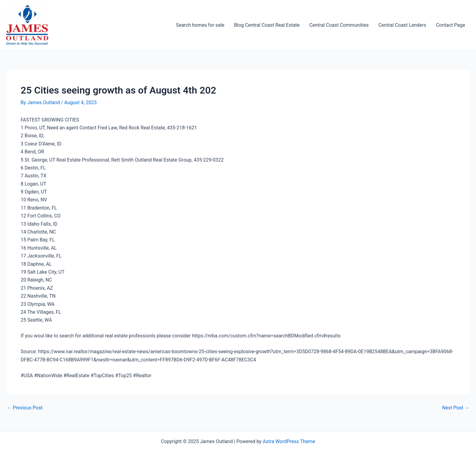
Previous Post (25, 408)
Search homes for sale (200, 25)
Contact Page (450, 25)
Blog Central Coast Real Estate (267, 25)
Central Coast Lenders (402, 25)
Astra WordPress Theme (289, 441)
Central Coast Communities (339, 25)
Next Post (456, 408)
